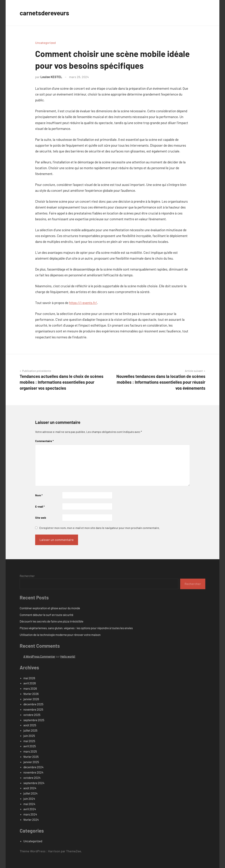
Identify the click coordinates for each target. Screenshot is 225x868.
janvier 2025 (31, 762)
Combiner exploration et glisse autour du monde (50, 608)
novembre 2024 (33, 772)
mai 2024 (29, 804)
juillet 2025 (30, 730)
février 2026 (31, 694)
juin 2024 (29, 799)
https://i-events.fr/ (83, 303)
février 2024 (31, 820)
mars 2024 (30, 814)
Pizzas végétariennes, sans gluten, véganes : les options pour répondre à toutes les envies (76, 628)
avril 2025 (30, 746)
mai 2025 (29, 741)
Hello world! (68, 656)
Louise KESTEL (51, 77)
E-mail (40, 506)
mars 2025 (30, 751)
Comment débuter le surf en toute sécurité (46, 615)
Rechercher (27, 576)
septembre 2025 (34, 720)
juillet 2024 (30, 793)
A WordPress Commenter (39, 656)
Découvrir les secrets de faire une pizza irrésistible (52, 621)
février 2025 (31, 757)
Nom (39, 495)
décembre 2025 (33, 704)
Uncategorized (45, 43)
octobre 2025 (32, 715)
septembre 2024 (34, 783)
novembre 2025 (33, 709)
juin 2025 (29, 736)
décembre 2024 (33, 767)
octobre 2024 (32, 778)
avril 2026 (30, 683)
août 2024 (30, 788)
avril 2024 (30, 809)
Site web (41, 518)
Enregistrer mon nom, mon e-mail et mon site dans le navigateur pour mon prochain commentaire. (100, 528)
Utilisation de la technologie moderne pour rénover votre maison (60, 635)
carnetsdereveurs (45, 13)
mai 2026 (29, 678)
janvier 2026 (31, 699)
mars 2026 (30, 688)
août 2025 (30, 725)
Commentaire (44, 441)
